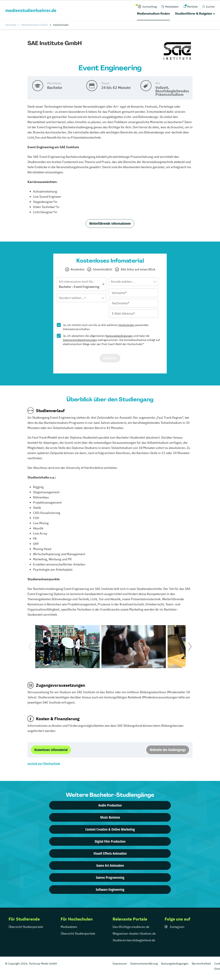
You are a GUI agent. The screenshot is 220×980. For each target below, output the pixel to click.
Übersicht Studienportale (26, 927)
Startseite (11, 25)
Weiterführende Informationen (110, 223)
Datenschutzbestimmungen (80, 340)
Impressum (120, 963)
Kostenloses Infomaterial (51, 750)
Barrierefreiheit (201, 963)
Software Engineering (110, 889)
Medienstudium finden (153, 13)
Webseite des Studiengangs (168, 750)
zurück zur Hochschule (44, 763)
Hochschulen (126, 325)
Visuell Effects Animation (110, 853)
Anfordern (110, 358)
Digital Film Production (110, 841)
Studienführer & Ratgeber (194, 13)
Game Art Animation (110, 865)
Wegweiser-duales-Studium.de (134, 933)
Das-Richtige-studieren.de (131, 927)
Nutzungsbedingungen (119, 336)
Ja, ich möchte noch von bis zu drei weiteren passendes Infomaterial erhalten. (106, 327)
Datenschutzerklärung (144, 963)
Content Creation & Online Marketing (110, 829)
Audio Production (110, 805)
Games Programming (110, 877)
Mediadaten (69, 927)
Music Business (110, 817)
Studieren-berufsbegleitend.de (134, 940)
